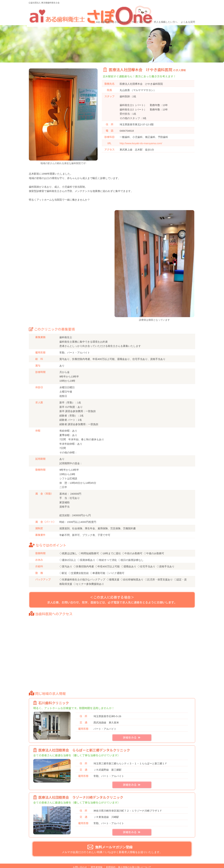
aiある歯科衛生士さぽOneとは (112, 11)
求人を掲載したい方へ (165, 11)
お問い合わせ (80, 860)
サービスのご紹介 (140, 11)
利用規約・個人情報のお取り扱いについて (129, 860)
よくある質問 (186, 11)
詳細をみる (132, 731)
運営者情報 (97, 860)
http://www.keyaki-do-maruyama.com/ (141, 132)
